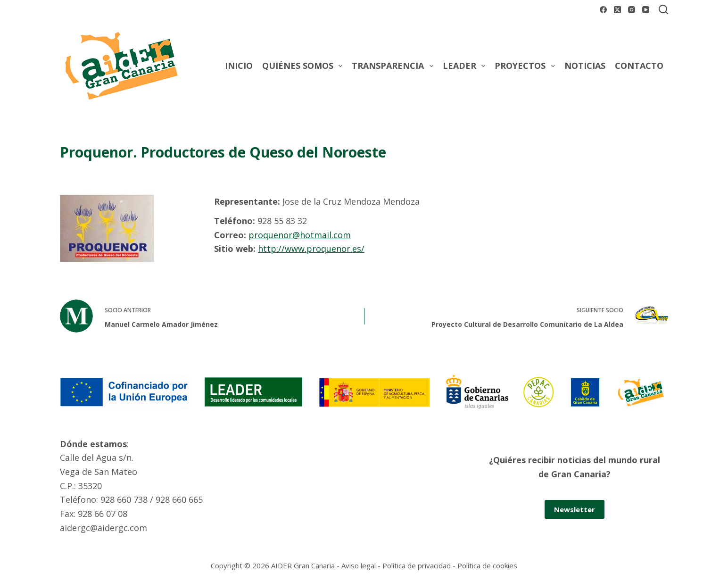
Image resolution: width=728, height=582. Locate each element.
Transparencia (394, 66)
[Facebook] (603, 10)
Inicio (239, 66)
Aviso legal (359, 565)
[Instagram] (632, 10)
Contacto (639, 66)
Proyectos (527, 66)
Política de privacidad (417, 565)
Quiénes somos (304, 66)
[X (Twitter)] (617, 10)
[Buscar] (663, 9)
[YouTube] (646, 10)
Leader (466, 66)
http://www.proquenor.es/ (311, 249)
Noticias (585, 66)
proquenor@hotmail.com (300, 235)
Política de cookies (487, 565)
